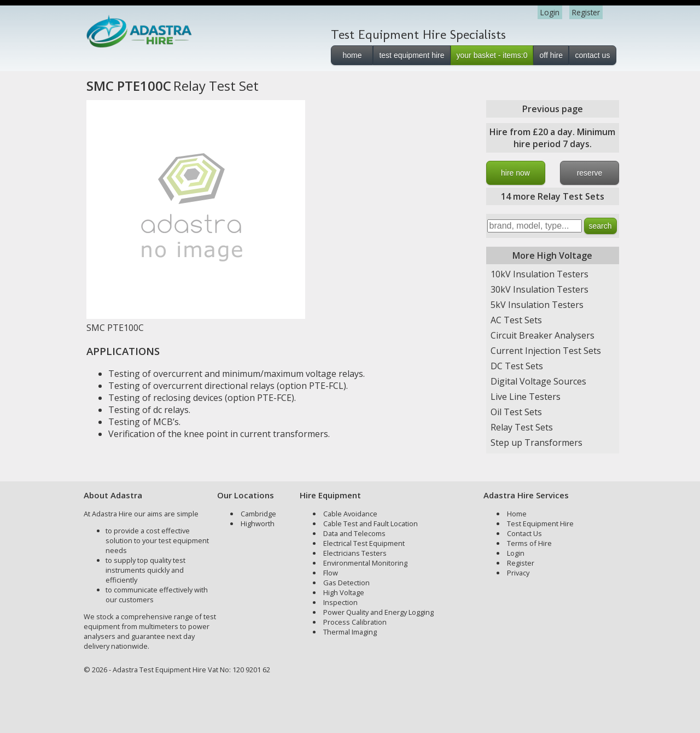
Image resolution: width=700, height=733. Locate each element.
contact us (593, 55)
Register (586, 12)
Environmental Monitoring (365, 563)
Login (550, 12)
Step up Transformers (536, 443)
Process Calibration (355, 622)
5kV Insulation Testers (537, 305)
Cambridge (258, 514)
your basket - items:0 (492, 55)
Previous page (553, 109)
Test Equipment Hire (540, 523)
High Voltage (344, 592)
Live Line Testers (526, 397)
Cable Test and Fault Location (371, 523)
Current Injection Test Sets (546, 351)
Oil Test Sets (516, 412)
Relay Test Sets (522, 427)
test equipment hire (412, 55)
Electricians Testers (355, 553)
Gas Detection (346, 583)
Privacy (518, 573)
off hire (551, 55)
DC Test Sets (517, 366)
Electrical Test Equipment (364, 543)
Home (517, 514)
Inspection (340, 602)
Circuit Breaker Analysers (542, 335)
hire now (515, 173)
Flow (331, 573)
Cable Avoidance (350, 514)
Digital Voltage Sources (538, 381)
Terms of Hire (529, 543)
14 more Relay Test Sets (553, 196)
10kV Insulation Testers (539, 274)
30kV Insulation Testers (539, 289)
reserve (590, 173)
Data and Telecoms (354, 533)
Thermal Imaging (350, 632)
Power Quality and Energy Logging (378, 612)
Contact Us (524, 533)
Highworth (258, 523)
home (352, 55)
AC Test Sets (516, 320)
